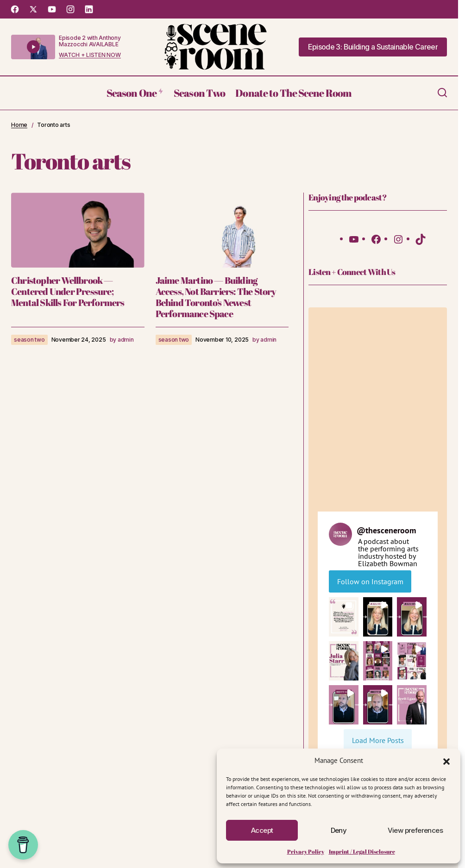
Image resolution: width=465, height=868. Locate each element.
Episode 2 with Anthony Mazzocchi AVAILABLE (90, 41)
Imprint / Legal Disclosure (362, 851)
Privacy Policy (306, 851)
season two (29, 340)
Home (19, 125)
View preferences (415, 830)
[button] (446, 761)
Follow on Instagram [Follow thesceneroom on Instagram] (370, 581)
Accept (262, 830)
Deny (339, 830)
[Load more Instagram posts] (378, 740)
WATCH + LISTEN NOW (90, 55)
